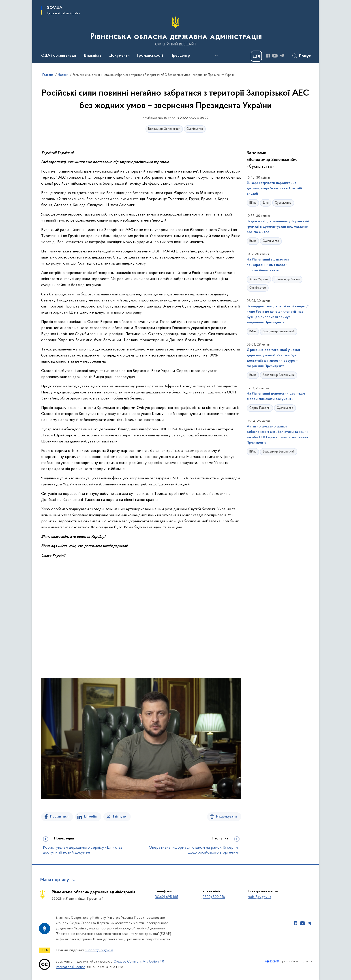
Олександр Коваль (287, 279)
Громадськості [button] (150, 56)
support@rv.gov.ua (99, 950)
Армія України (259, 279)
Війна (253, 203)
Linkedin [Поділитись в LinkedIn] (90, 817)
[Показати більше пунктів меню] (216, 56)
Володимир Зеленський (164, 129)
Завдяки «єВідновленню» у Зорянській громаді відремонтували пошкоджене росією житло (278, 227)
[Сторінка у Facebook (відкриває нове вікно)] (268, 56)
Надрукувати (226, 817)
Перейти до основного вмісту (3, 3)
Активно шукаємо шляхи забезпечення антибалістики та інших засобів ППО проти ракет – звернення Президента (278, 435)
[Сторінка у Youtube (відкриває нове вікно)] (275, 56)
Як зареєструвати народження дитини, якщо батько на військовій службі (274, 188)
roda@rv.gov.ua (259, 897)
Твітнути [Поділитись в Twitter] (119, 817)
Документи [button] (119, 56)
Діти (266, 203)
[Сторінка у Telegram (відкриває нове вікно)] (282, 56)
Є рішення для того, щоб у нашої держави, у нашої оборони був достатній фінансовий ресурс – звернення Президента (273, 358)
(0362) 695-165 (167, 897)
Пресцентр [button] (180, 56)
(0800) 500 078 (213, 897)
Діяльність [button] (93, 56)
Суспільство (195, 129)
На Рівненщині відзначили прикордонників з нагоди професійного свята (268, 265)
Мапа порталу (55, 880)
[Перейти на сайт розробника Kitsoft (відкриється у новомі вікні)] (273, 961)
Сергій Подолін (260, 408)
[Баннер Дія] (256, 56)
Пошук (305, 56)
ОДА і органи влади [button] (59, 56)
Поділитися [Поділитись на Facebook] (59, 817)
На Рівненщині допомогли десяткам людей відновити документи (276, 396)
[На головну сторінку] (176, 31)
